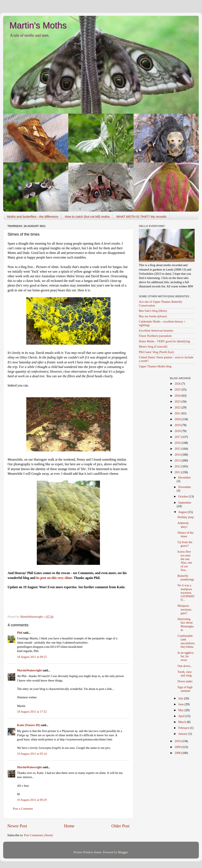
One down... (185, 666)
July (181, 698)
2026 (178, 384)
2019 (178, 425)
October (183, 496)
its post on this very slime (54, 578)
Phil (20, 633)
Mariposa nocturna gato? (184, 609)
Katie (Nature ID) (29, 725)
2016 (178, 443)
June (181, 704)
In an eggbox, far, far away (186, 656)
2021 (178, 413)
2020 (178, 419)
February (184, 728)
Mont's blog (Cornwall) (153, 347)
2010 (178, 741)
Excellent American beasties (156, 331)
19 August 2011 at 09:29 (32, 800)
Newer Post (17, 826)
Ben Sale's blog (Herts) (153, 311)
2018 (178, 431)
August (183, 512)
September (185, 503)
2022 (178, 407)
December (184, 477)
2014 (178, 455)
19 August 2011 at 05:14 (32, 754)
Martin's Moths (38, 25)
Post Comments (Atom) (38, 835)
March (183, 722)
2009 (178, 747)
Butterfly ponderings (186, 578)
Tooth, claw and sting (185, 674)
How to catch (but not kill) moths (87, 217)
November (185, 487)
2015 (178, 449)
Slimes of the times (185, 534)
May (181, 710)
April (182, 716)
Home (69, 826)
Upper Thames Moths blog (155, 366)
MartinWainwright (29, 670)
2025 (178, 389)
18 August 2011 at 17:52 (32, 712)
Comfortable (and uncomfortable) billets (186, 641)
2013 (178, 460)
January (183, 734)
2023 (178, 401)
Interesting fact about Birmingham (185, 624)
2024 (178, 396)
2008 (178, 753)
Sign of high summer (185, 689)
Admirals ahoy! (183, 525)
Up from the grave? (185, 544)
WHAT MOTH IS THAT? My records (141, 217)
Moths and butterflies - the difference (33, 217)
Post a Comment (23, 809)
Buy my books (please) (153, 316)
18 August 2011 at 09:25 (32, 657)
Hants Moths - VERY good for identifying (164, 341)
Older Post (120, 826)
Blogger (123, 852)
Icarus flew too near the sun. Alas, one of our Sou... (185, 561)
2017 (178, 437)
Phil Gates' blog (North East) (156, 352)
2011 (178, 472)
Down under (185, 681)
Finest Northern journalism (155, 336)
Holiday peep (185, 517)
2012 (178, 466)
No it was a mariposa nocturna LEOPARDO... (186, 593)
